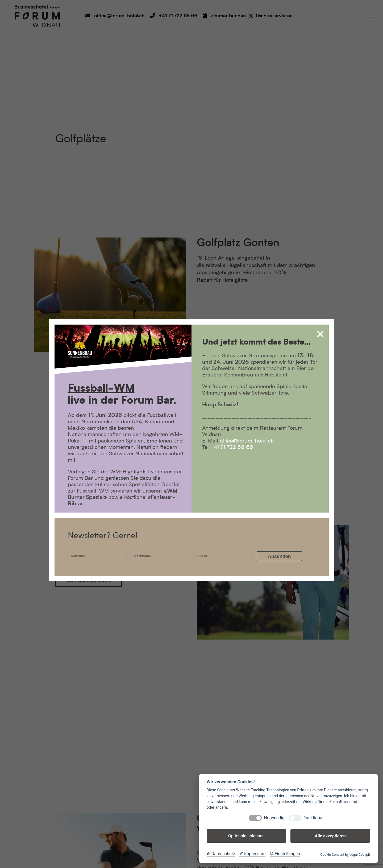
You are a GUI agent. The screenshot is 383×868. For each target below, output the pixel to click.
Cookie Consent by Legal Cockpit (345, 855)
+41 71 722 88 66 (232, 448)
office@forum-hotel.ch (247, 441)
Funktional (313, 818)
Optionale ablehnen (246, 836)
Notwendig (274, 818)
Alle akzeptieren (330, 836)
